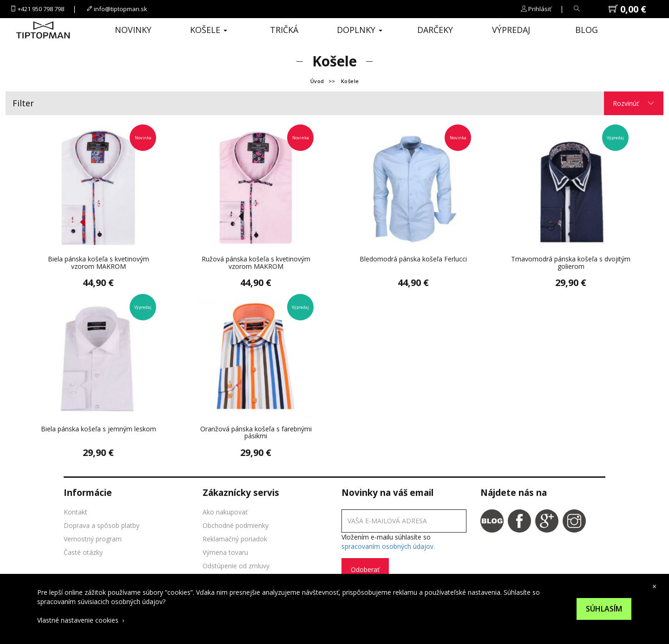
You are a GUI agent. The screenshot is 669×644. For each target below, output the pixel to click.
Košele (209, 30)
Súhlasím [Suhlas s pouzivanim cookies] (604, 609)
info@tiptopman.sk (121, 9)
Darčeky (435, 30)
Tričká (284, 30)
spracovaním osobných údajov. (388, 546)
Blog (587, 30)
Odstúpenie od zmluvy (236, 566)
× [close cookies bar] (654, 586)
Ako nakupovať (225, 512)
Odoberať (365, 569)
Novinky (133, 30)
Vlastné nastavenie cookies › (81, 620)
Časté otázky (83, 552)
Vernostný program (93, 539)
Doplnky (360, 30)
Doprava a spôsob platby (102, 525)
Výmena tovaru (225, 552)
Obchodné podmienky (236, 525)
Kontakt (75, 512)
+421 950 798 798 (41, 9)
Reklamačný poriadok (235, 539)
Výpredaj (511, 30)
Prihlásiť (540, 9)
